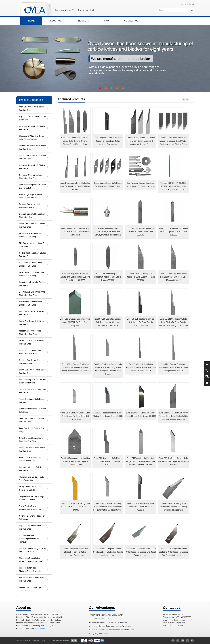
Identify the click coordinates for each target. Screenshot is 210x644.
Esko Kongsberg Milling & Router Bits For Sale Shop (33, 186)
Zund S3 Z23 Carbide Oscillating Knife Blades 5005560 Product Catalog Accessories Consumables (75, 368)
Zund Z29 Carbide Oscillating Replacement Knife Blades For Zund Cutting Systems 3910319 (173, 368)
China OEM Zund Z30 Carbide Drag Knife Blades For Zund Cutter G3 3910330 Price (75, 416)
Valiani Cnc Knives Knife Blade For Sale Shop (32, 579)
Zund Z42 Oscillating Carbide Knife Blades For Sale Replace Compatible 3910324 (173, 461)
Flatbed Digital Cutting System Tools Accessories (32, 589)
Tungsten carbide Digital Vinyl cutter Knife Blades (31, 498)
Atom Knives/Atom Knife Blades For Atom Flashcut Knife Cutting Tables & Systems (75, 186)
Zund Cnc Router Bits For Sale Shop (32, 430)
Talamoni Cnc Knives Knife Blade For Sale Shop (33, 391)
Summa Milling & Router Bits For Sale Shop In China (33, 381)
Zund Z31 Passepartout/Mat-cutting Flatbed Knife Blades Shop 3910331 (108, 414)
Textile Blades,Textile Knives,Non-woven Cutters (30, 508)
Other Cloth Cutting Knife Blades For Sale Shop (33, 469)
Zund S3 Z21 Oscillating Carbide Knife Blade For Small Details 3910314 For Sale (141, 322)
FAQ (107, 21)
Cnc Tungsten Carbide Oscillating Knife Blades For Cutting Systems (141, 185)
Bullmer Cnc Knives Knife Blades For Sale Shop (33, 147)
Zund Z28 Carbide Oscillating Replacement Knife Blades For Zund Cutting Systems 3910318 (141, 368)
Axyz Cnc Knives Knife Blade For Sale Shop (33, 118)
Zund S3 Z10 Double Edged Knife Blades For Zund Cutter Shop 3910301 (141, 232)
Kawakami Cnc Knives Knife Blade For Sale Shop (31, 303)
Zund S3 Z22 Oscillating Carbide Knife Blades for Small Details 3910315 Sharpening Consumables (173, 322)
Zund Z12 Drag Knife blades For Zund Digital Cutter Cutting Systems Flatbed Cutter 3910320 (75, 277)
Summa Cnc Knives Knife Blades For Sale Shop (33, 371)
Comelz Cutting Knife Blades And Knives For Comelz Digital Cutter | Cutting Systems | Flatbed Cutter (173, 141)
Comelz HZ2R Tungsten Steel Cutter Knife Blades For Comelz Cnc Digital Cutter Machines (141, 552)
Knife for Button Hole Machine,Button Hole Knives (31, 570)
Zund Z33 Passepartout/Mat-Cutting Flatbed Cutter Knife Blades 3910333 (141, 414)
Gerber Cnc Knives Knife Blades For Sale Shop (32, 255)
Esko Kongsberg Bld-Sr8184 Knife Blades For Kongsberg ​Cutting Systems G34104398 (108, 141)
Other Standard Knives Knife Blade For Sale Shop (31, 440)
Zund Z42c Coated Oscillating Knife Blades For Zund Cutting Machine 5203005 (75, 507)
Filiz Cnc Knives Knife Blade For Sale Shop (32, 245)
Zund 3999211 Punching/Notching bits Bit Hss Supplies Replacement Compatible (75, 232)
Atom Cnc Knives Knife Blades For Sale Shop (32, 108)
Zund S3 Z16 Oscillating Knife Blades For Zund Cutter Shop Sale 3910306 (141, 277)
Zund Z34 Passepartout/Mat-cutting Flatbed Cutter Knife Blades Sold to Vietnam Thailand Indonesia (173, 416)
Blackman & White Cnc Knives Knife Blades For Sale (32, 138)
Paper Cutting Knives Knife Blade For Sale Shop (33, 527)
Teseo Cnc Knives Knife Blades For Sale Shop (32, 401)
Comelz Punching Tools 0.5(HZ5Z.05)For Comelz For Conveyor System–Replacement (108, 232)
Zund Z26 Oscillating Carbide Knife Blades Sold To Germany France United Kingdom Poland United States (108, 369)
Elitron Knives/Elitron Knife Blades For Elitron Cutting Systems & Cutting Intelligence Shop (141, 141)
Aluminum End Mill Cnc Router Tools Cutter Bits (32, 479)
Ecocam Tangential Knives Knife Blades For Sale (32, 216)
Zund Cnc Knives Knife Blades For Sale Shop (32, 420)
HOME (31, 21)
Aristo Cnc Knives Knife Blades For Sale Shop (32, 128)
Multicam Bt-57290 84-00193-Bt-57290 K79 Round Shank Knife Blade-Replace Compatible (173, 186)
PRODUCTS (83, 21)
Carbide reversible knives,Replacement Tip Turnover (29, 539)
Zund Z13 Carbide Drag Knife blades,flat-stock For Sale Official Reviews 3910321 (108, 277)
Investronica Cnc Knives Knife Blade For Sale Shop (31, 274)
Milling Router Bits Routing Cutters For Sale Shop (30, 488)
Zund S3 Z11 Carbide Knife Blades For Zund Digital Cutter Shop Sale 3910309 (173, 232)
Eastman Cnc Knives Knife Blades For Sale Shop (30, 206)
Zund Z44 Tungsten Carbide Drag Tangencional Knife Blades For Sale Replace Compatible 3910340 (141, 461)
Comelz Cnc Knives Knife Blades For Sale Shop (33, 157)
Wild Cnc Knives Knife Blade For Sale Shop (33, 410)
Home (184, 4)
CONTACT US (131, 21)
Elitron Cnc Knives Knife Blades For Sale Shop (32, 225)
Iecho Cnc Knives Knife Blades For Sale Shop (32, 284)
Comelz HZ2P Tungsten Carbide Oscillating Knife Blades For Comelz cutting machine (108, 552)
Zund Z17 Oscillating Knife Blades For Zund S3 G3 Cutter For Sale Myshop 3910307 (173, 277)
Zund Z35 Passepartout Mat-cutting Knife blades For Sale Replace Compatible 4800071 (75, 461)
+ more (186, 99)
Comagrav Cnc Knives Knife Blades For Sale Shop (31, 177)
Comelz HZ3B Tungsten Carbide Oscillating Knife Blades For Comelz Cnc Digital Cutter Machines (173, 552)
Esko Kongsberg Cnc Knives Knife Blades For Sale (31, 196)
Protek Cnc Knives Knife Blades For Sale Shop (32, 449)
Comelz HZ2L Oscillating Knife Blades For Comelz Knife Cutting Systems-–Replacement (173, 507)
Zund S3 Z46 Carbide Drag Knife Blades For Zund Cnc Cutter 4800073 (141, 507)
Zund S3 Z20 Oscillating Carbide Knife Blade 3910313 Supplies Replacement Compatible (108, 322)
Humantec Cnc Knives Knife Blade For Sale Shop (31, 264)
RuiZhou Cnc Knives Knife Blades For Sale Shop (30, 352)
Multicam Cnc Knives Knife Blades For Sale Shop (30, 333)
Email (191, 4)
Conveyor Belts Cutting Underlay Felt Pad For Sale (33, 550)
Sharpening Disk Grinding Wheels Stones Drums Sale (30, 560)
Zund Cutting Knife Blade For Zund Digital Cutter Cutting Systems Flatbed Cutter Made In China (75, 141)
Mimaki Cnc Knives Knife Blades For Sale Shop (33, 342)
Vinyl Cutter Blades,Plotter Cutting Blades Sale (30, 459)
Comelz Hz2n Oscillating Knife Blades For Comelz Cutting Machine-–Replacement (75, 552)
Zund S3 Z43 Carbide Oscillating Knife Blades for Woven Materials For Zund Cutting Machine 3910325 (108, 507)
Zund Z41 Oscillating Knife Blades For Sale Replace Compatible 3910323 (108, 461)
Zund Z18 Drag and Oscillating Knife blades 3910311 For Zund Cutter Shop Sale (75, 322)
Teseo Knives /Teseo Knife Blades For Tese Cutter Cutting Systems (108, 185)
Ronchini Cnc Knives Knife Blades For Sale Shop (30, 362)
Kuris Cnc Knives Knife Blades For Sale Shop (32, 313)
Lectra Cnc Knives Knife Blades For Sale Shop (32, 323)
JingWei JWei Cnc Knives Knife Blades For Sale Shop (32, 294)
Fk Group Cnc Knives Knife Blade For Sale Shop (30, 235)
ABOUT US (56, 21)
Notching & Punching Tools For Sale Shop (32, 518)
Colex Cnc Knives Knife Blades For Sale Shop (32, 167)
